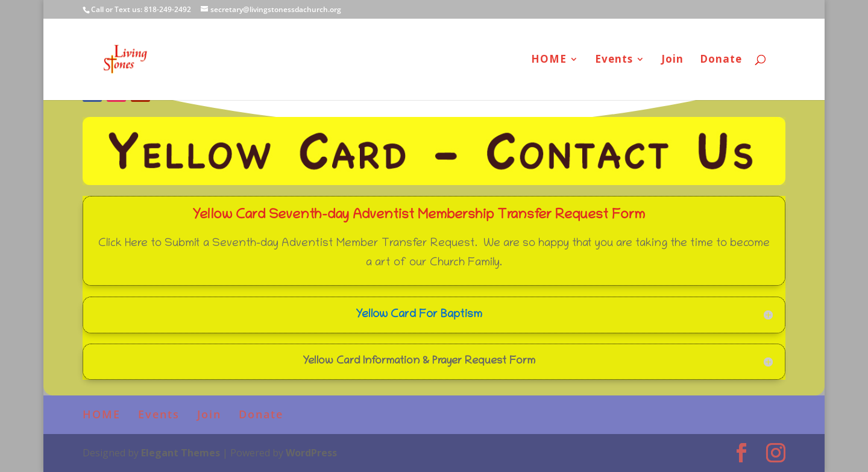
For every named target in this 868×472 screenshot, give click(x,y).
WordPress (311, 453)
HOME (549, 60)
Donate (721, 60)
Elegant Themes (181, 453)
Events (614, 60)
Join (672, 60)
